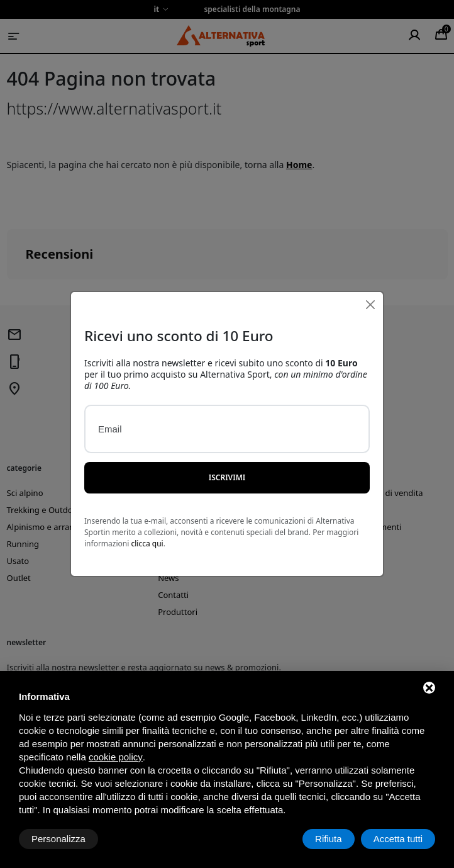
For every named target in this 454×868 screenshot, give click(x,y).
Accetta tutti (398, 839)
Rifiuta (329, 839)
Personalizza (58, 839)
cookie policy (116, 757)
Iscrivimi (227, 454)
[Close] (370, 282)
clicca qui (147, 520)
